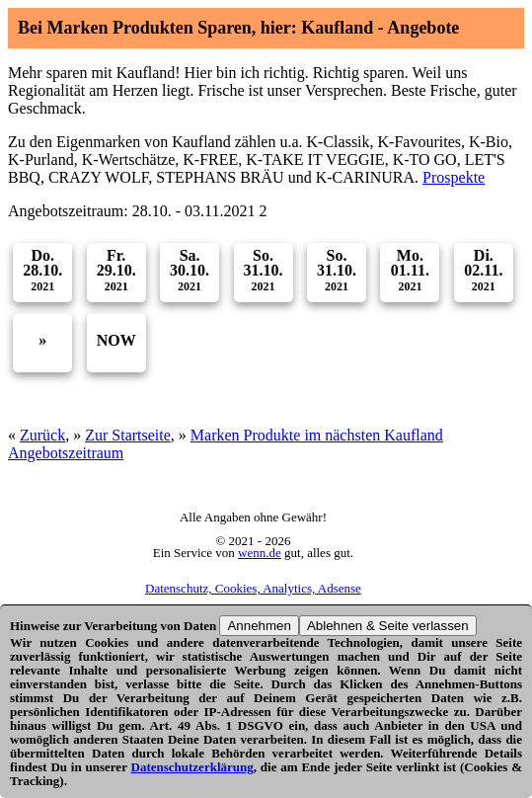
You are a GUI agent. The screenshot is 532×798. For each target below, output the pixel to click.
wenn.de (260, 553)
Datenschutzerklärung (192, 767)
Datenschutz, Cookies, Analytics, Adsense (253, 588)
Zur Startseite (128, 435)
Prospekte (454, 177)
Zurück (42, 435)
